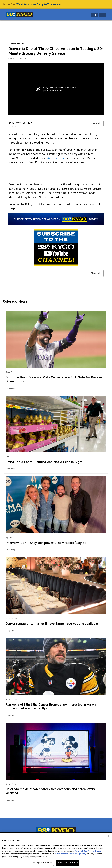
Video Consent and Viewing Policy (70, 854)
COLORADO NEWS (16, 44)
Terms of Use (81, 851)
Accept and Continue (68, 863)
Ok (109, 836)
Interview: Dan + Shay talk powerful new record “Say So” (47, 543)
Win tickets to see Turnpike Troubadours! (39, 4)
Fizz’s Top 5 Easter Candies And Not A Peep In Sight (44, 462)
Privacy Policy (94, 851)
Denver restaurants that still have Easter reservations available (52, 624)
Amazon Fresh (56, 158)
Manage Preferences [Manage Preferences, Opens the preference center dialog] (42, 863)
